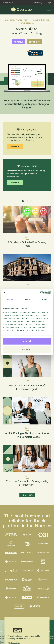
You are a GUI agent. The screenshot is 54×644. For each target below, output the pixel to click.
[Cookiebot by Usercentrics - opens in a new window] (40, 293)
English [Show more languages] (8, 2)
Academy (38, 2)
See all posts (27, 495)
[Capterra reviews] (35, 53)
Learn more (15, 146)
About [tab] (44, 299)
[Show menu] (49, 10)
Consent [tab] (10, 299)
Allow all (27, 341)
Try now (19, 42)
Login (48, 2)
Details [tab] (27, 299)
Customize (27, 349)
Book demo (34, 42)
